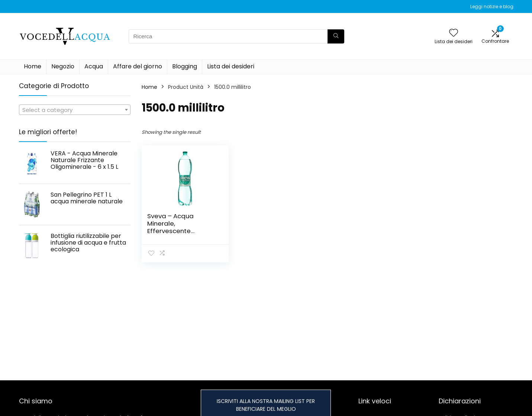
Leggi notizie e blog (492, 7)
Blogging (185, 66)
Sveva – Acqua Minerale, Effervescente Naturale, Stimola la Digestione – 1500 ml (179, 231)
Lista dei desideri (231, 66)
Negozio (63, 66)
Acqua (94, 66)
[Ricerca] (336, 36)
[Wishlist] (454, 33)
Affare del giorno (138, 66)
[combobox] (75, 110)
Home (33, 66)
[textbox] (75, 110)
